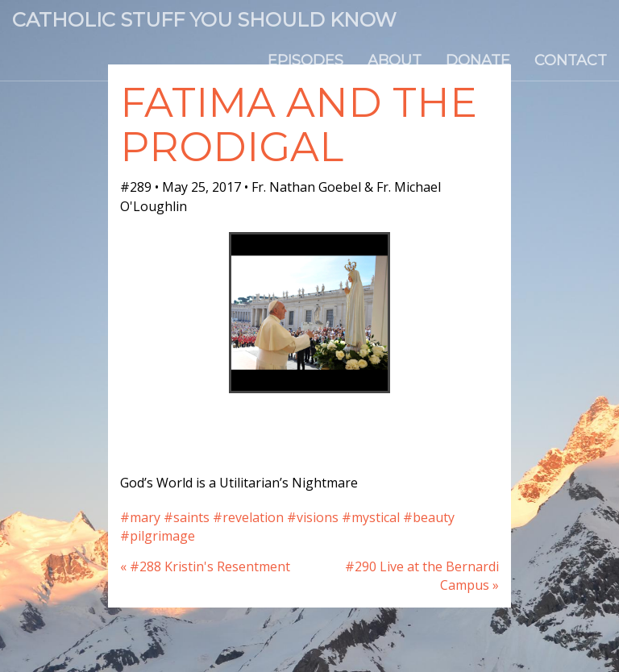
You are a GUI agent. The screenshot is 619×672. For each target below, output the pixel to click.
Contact (571, 60)
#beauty (429, 517)
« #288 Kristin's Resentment (205, 566)
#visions (313, 517)
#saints (187, 517)
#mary (140, 517)
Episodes (305, 60)
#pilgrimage (158, 536)
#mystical (371, 517)
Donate (478, 60)
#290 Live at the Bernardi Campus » (422, 576)
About (395, 60)
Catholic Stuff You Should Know (204, 20)
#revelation (248, 517)
